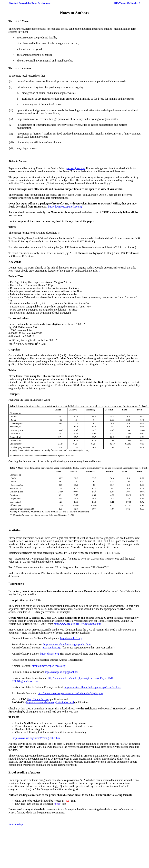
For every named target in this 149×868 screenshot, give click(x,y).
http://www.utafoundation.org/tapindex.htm (67, 644)
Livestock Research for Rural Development (30, 3)
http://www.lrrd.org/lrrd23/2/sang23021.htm (37, 738)
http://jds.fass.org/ (50, 654)
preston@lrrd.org (75, 168)
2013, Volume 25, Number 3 (127, 3)
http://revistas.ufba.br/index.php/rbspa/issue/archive (93, 687)
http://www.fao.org (38, 699)
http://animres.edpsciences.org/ (49, 666)
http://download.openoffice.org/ (65, 207)
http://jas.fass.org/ (52, 648)
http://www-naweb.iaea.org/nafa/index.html (50, 702)
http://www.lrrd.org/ (71, 638)
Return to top (16, 824)
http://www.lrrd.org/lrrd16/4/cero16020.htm (78, 624)
